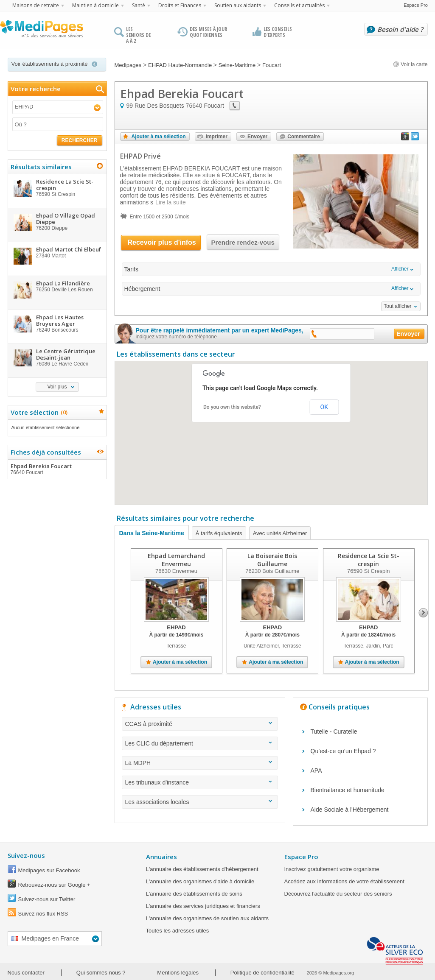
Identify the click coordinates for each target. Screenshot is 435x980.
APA (316, 771)
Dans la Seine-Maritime (152, 533)
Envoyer (257, 137)
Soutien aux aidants (238, 5)
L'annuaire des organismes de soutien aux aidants (207, 918)
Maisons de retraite (36, 5)
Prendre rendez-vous (243, 242)
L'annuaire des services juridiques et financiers (203, 906)
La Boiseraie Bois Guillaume (272, 560)
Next (423, 613)
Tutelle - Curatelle (334, 732)
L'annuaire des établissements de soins (194, 894)
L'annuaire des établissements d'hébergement (202, 869)
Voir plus (57, 387)
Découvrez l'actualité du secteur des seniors (338, 894)
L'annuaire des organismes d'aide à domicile (200, 881)
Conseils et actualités (299, 5)
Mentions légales (178, 973)
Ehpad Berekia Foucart (57, 469)
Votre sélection (38, 412)
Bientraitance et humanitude (348, 790)
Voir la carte (410, 64)
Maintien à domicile (95, 5)
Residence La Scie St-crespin (368, 560)
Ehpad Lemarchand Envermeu (176, 560)
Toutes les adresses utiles (178, 931)
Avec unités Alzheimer (280, 533)
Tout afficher (397, 306)
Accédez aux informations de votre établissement (344, 881)
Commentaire (304, 137)
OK (324, 407)
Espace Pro (416, 5)
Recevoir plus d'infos (162, 242)
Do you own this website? (232, 407)
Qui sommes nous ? (101, 973)
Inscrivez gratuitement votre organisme (332, 869)
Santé (139, 5)
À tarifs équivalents (219, 533)
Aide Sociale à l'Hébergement (350, 810)
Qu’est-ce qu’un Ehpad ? (343, 751)
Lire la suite (171, 202)
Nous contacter (26, 973)
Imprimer (217, 137)
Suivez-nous (26, 855)
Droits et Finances (180, 5)
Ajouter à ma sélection (159, 137)
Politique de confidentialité (262, 973)
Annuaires (161, 857)
